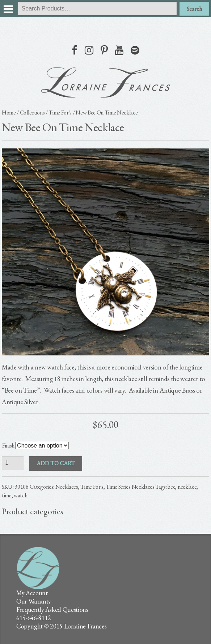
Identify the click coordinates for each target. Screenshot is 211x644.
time (7, 495)
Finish (8, 446)
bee (171, 487)
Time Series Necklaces (130, 487)
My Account (32, 593)
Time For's (60, 113)
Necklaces (67, 487)
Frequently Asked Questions (52, 610)
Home (9, 113)
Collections (32, 113)
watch (20, 495)
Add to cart (56, 463)
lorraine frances (106, 82)
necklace (187, 487)
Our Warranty (34, 601)
